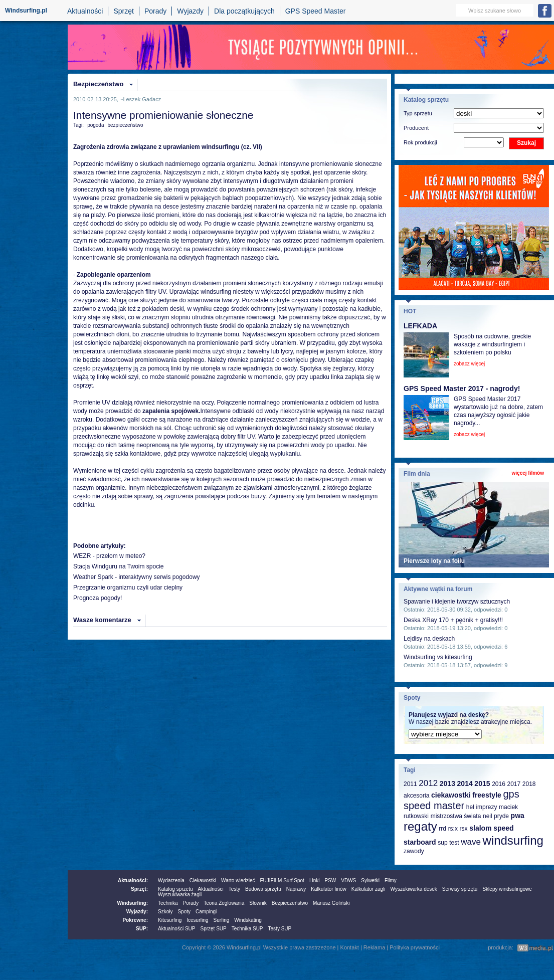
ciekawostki (451, 795)
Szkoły (165, 912)
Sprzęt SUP (213, 929)
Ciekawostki (203, 880)
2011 (410, 784)
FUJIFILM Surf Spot (282, 880)
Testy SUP (280, 929)
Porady (155, 11)
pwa (518, 816)
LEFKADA (420, 326)
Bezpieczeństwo (98, 84)
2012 (428, 783)
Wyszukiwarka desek (414, 889)
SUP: (142, 929)
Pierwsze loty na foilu (434, 561)
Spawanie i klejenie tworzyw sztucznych (457, 602)
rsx (464, 829)
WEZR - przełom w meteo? (109, 556)
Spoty (184, 912)
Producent (416, 128)
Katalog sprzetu (175, 889)
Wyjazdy (190, 11)
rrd (442, 829)
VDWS (348, 880)
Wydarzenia (171, 880)
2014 (465, 783)
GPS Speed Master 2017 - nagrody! (462, 388)
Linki (315, 880)
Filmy (391, 880)
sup (442, 843)
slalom (480, 828)
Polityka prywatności (415, 947)
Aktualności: (133, 880)
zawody (414, 851)
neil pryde (496, 816)
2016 (499, 784)
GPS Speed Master (316, 11)
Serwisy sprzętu (460, 889)
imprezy (486, 807)
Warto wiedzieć (238, 880)
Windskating (248, 920)
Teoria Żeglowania (224, 903)
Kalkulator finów (329, 889)
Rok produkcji (420, 142)
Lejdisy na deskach (429, 639)
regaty (420, 826)
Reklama (374, 947)
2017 (514, 784)
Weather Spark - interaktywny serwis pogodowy (137, 577)
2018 (529, 784)
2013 (447, 783)
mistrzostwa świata (456, 816)
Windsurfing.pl (26, 11)
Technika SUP (247, 929)
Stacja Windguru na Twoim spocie (119, 566)
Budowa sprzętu (263, 889)
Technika (168, 903)
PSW (330, 880)
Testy (234, 889)
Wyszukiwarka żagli (180, 895)
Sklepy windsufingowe (507, 889)
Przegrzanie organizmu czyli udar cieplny (128, 587)
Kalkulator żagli (368, 889)
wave (471, 842)
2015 (482, 783)
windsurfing (513, 840)
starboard (420, 842)
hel (470, 807)
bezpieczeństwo (126, 125)
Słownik (258, 903)
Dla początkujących (244, 11)
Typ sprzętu (418, 113)
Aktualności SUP (176, 929)
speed (503, 828)
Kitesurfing (170, 920)
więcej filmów (528, 473)
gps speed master (461, 800)
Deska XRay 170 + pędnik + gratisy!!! (453, 620)
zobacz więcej (469, 364)
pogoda (96, 125)
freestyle (487, 795)
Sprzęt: (139, 889)
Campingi (206, 912)
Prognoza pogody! (98, 598)
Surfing (222, 920)
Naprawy (296, 889)
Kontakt (350, 947)
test (454, 843)
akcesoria (416, 796)
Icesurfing (197, 920)
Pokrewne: (135, 920)
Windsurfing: (132, 903)
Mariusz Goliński (331, 903)
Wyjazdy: (137, 912)
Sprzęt (123, 11)
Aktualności (85, 11)
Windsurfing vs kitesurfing (438, 657)
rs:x (453, 829)
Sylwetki (370, 880)
